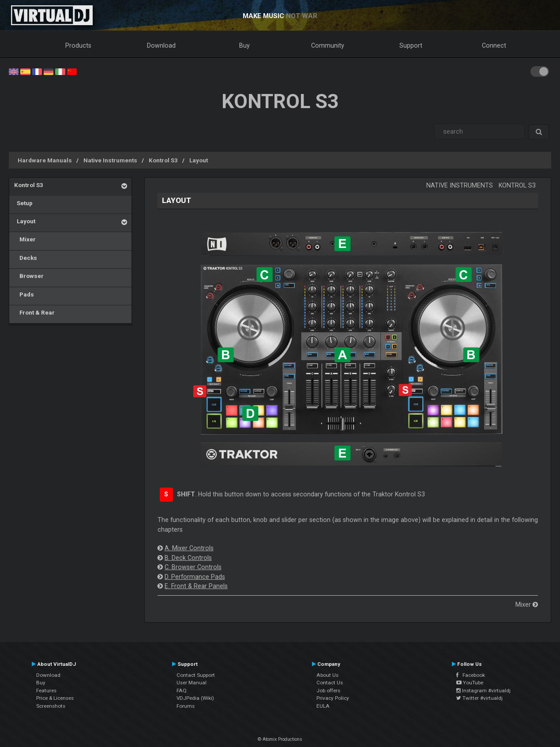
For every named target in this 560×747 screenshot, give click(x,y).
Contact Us (330, 683)
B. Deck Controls (188, 558)
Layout (199, 160)
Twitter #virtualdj (479, 698)
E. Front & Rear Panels (196, 586)
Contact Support (196, 675)
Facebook (471, 675)
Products (78, 45)
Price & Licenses (55, 698)
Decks (26, 258)
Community (328, 45)
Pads (24, 294)
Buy (244, 45)
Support (411, 45)
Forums (186, 706)
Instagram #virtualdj (483, 691)
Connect (494, 45)
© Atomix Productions (280, 739)
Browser (29, 276)
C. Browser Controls (193, 567)
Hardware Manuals (45, 160)
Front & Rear (34, 312)
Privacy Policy (333, 698)
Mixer (25, 239)
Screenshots (51, 706)
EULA (323, 706)
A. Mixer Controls (189, 548)
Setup (23, 203)
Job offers (328, 691)
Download (161, 45)
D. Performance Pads (195, 577)
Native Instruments (110, 160)
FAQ (182, 691)
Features (46, 691)
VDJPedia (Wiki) (195, 698)
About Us (327, 675)
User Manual (192, 683)
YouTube (470, 683)
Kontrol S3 (163, 160)
